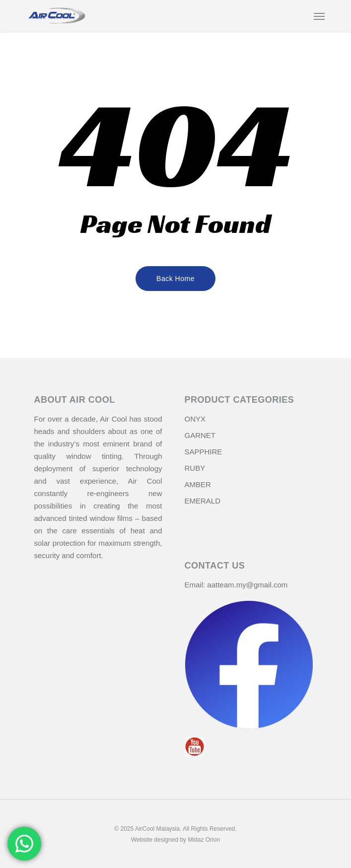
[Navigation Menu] (319, 16)
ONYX (195, 419)
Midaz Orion (204, 840)
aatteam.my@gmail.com (247, 585)
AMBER (198, 484)
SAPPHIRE (204, 452)
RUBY (195, 468)
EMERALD (203, 501)
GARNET (200, 435)
